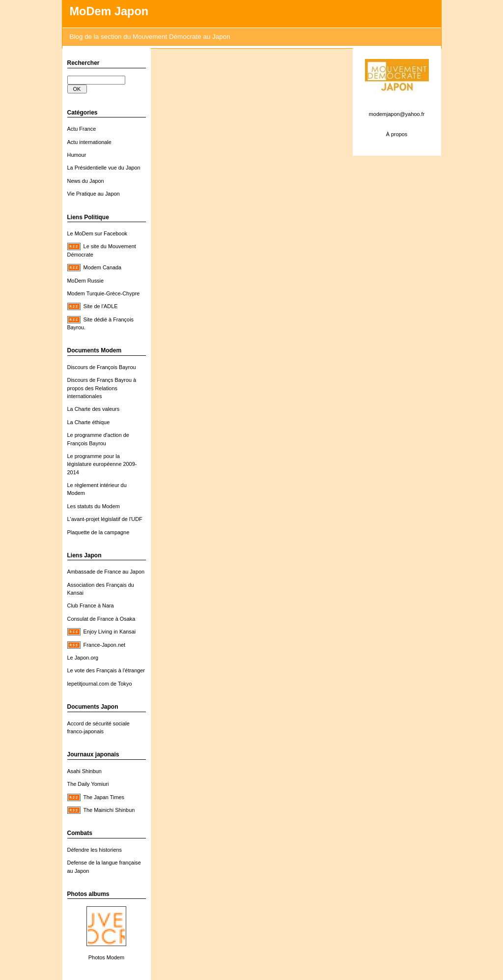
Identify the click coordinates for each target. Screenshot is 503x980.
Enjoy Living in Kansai (110, 632)
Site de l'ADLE (101, 306)
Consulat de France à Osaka (101, 619)
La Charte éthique (89, 422)
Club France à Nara (91, 605)
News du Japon (86, 181)
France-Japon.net (104, 645)
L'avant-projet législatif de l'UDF (105, 519)
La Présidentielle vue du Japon (104, 168)
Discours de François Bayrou (102, 367)
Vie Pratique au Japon (94, 194)
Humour (77, 155)
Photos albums (88, 894)
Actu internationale (89, 142)
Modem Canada (103, 267)
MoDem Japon (109, 11)
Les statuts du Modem (94, 506)
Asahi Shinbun (84, 771)
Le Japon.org (83, 658)
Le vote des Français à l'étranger (106, 670)
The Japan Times (104, 797)
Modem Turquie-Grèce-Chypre (104, 293)
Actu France (82, 129)
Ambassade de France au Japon (106, 572)
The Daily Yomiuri (88, 784)
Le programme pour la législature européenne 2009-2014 (102, 464)
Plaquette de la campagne (98, 532)
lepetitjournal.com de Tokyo (100, 684)
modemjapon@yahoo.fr (397, 114)
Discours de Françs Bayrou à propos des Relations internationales (102, 388)
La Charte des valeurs (94, 409)
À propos (397, 134)
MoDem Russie (86, 281)
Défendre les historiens (95, 850)
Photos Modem (106, 957)
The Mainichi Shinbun (109, 810)
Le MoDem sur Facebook (97, 233)
